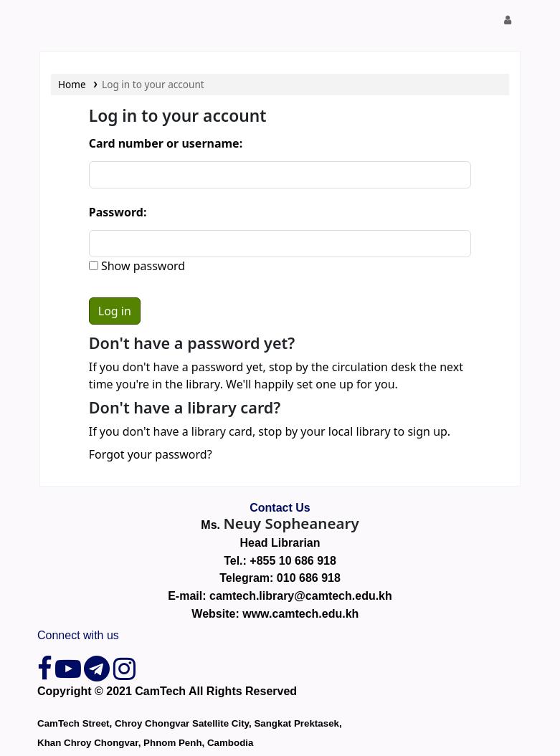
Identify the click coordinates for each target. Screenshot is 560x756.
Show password (142, 266)
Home (72, 84)
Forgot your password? (151, 454)
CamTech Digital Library (76, 20)
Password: (118, 212)
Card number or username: (166, 143)
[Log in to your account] (508, 20)
